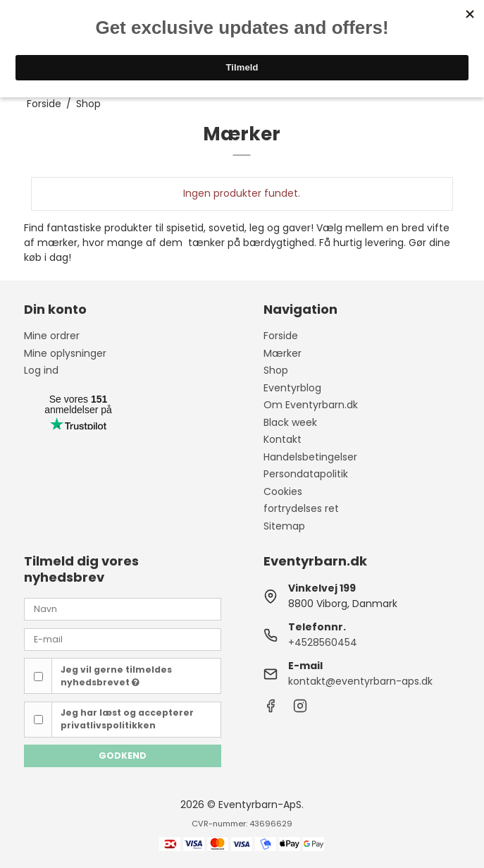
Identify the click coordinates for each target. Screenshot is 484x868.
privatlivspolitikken (108, 725)
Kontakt (283, 439)
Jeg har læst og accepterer (127, 719)
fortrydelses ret (301, 508)
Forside (281, 336)
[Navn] (122, 609)
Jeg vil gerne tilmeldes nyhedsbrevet (116, 676)
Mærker (283, 353)
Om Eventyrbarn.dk (311, 405)
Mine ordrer (52, 336)
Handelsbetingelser (310, 457)
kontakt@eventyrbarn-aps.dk (360, 681)
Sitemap (284, 526)
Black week (290, 422)
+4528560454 (323, 642)
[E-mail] (122, 639)
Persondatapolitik (306, 474)
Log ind (41, 370)
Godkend (123, 756)
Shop (276, 370)
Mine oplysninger (65, 353)
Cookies (283, 491)
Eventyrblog (292, 388)
